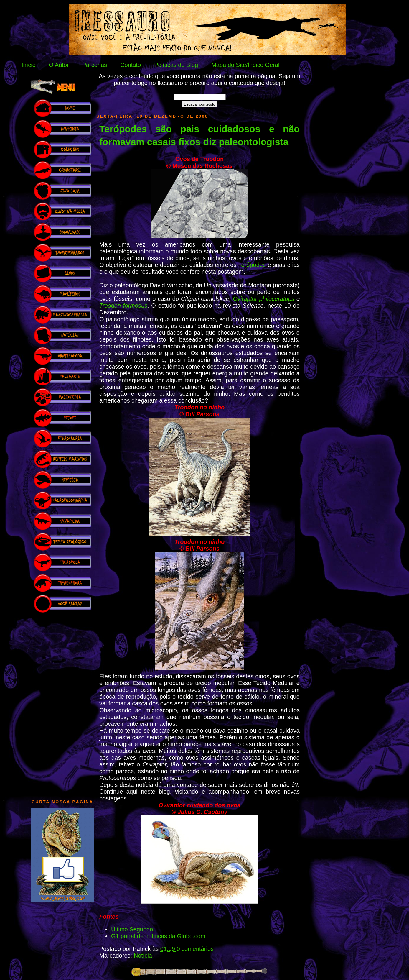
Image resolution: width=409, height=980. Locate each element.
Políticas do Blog (176, 65)
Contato (131, 65)
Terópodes (252, 265)
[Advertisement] (62, 703)
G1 (116, 936)
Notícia (143, 956)
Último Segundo (132, 929)
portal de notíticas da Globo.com (163, 936)
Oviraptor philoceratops (264, 299)
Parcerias (95, 65)
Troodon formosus (123, 306)
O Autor (59, 65)
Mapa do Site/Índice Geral (245, 65)
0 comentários (195, 949)
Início (29, 65)
